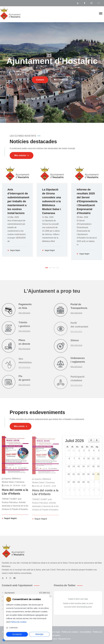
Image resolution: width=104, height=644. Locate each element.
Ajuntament (27, 592)
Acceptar (17, 634)
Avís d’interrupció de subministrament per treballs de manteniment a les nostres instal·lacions (18, 201)
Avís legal (56, 632)
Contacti (40, 86)
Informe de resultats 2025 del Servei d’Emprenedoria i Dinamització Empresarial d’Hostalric (87, 201)
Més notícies (22, 155)
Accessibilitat (85, 632)
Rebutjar (39, 634)
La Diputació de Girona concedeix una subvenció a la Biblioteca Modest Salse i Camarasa (52, 201)
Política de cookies (70, 632)
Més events (21, 426)
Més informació (61, 86)
